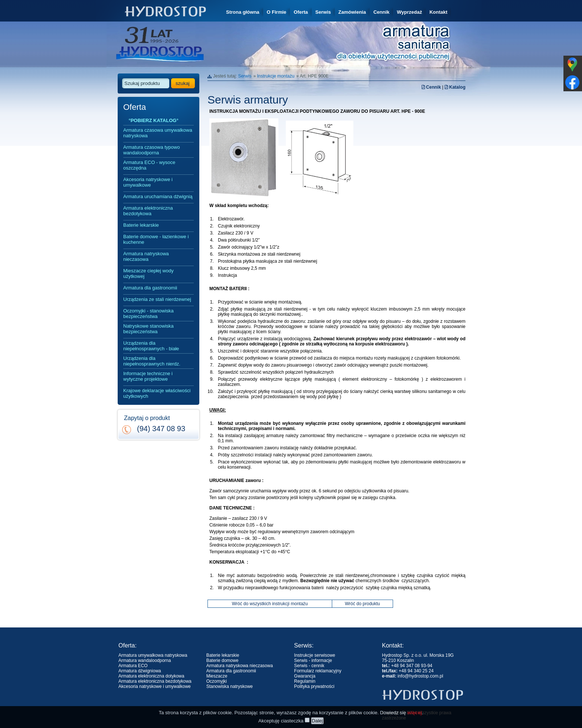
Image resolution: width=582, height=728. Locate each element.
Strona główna (243, 12)
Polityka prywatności (314, 686)
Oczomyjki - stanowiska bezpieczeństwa (148, 314)
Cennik (381, 12)
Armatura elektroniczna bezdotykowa (148, 211)
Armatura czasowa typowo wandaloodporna (151, 150)
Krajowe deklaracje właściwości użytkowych (157, 393)
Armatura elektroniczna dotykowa (151, 676)
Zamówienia (352, 12)
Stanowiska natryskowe (230, 686)
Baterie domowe (223, 660)
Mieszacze (217, 676)
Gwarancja (305, 676)
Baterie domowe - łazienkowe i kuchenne (156, 239)
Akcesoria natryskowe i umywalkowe (148, 182)
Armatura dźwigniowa (140, 671)
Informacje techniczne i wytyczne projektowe (148, 376)
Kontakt (438, 12)
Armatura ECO (133, 666)
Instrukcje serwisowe (315, 655)
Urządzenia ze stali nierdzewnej (157, 299)
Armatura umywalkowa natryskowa (153, 655)
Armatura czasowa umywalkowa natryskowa (158, 133)
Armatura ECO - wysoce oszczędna (149, 165)
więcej (415, 723)
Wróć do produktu (362, 604)
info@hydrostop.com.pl (420, 676)
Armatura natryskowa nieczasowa (146, 256)
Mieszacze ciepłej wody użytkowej (148, 273)
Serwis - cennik (309, 666)
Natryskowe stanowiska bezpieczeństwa (148, 329)
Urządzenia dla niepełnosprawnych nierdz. (152, 361)
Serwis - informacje (313, 660)
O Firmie (277, 12)
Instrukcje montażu (276, 76)
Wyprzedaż (409, 12)
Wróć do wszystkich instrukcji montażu (270, 604)
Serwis (323, 12)
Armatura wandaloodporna (145, 660)
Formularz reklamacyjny (318, 671)
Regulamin (305, 681)
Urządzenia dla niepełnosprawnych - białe (151, 346)
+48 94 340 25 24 (416, 671)
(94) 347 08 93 (161, 429)
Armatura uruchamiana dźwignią (158, 196)
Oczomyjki (217, 681)
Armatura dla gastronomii (150, 288)
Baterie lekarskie (141, 225)
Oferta (301, 12)
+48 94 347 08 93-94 (412, 666)
